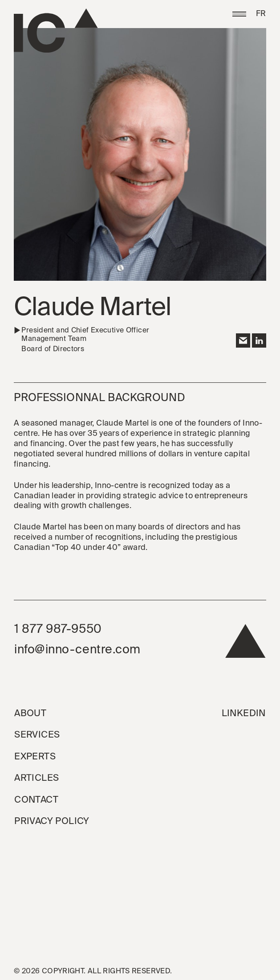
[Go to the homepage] (56, 31)
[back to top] (246, 644)
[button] (239, 14)
